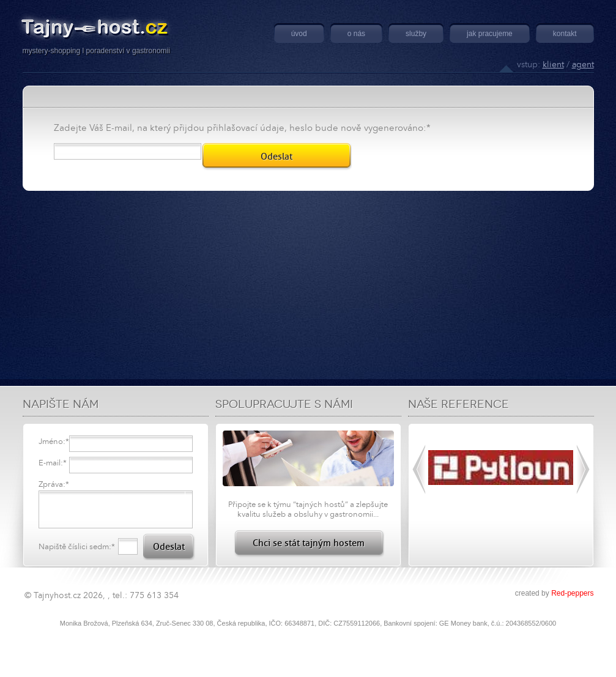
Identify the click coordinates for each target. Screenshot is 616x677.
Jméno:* (54, 442)
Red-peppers (572, 593)
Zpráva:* (54, 484)
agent (583, 65)
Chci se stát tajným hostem (309, 543)
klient (553, 65)
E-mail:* (53, 463)
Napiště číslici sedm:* (77, 547)
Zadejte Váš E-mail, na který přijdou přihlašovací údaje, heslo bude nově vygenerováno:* (242, 128)
